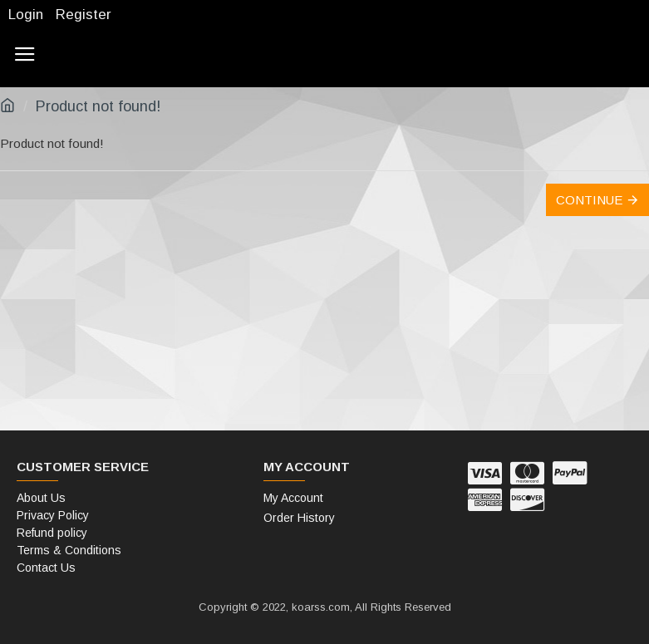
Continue (589, 200)
